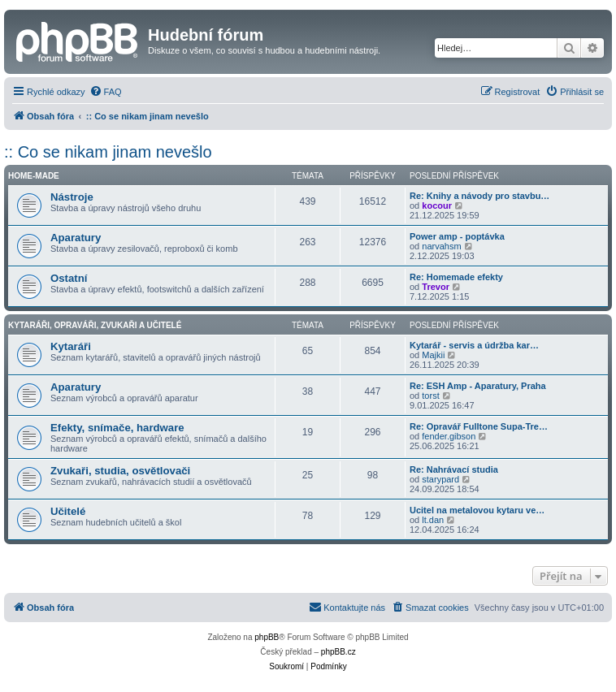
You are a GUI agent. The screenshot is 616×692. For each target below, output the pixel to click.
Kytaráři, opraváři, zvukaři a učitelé (95, 325)
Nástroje (72, 197)
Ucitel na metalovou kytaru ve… (477, 510)
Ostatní (69, 278)
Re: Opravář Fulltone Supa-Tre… (479, 426)
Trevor (436, 287)
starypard (440, 479)
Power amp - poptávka (457, 236)
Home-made (34, 176)
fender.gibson (449, 436)
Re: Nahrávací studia (454, 469)
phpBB (267, 637)
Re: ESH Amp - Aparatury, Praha (478, 386)
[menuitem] (106, 92)
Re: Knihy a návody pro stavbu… (479, 196)
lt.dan (433, 520)
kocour (437, 205)
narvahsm (441, 246)
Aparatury (76, 238)
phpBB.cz (338, 652)
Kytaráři (71, 346)
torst (430, 396)
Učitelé (68, 511)
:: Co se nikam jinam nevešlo (108, 152)
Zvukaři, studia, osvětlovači (120, 471)
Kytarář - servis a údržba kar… (474, 345)
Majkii (433, 355)
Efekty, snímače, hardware (117, 428)
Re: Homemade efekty (456, 277)
